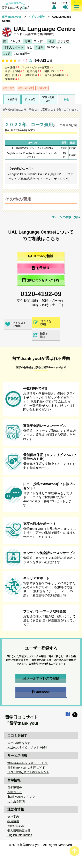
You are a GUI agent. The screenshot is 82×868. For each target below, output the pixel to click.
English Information (20, 835)
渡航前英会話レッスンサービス (28, 763)
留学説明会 (15, 788)
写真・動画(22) (48, 99)
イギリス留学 (37, 17)
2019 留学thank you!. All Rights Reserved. (42, 845)
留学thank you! (12, 17)
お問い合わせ (16, 826)
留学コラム (15, 792)
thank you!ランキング (21, 797)
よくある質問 (16, 801)
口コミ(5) (30, 99)
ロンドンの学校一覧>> (66, 217)
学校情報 (12, 99)
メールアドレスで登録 (41, 679)
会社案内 (13, 817)
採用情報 (13, 821)
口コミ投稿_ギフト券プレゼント (28, 772)
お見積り (41, 268)
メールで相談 (41, 256)
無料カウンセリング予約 (41, 280)
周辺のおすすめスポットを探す (28, 747)
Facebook (41, 692)
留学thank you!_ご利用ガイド (26, 768)
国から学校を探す (19, 743)
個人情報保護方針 (19, 830)
